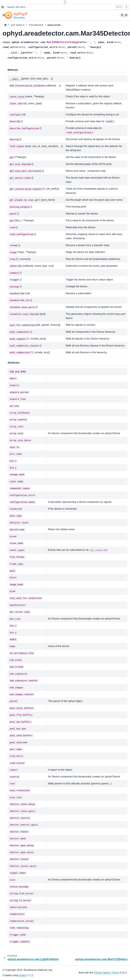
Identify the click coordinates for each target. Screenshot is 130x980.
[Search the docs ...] (59, 7)
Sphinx (23, 975)
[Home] (5, 25)
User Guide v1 (18, 25)
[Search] (122, 15)
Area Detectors (36, 25)
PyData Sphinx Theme (106, 973)
